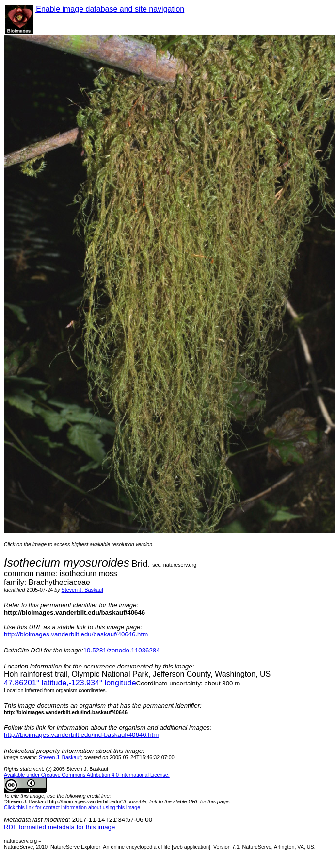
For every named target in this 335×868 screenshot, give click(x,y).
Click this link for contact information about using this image (72, 807)
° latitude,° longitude (70, 683)
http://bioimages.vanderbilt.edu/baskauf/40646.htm (76, 634)
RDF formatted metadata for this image (59, 827)
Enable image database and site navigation (110, 9)
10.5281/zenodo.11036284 (122, 650)
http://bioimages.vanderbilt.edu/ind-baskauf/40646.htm (81, 735)
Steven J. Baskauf (82, 590)
